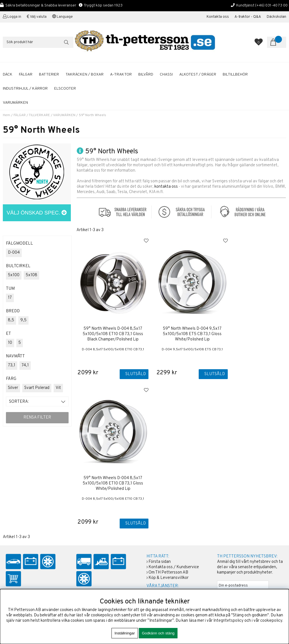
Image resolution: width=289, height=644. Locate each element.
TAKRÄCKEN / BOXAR (85, 75)
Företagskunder (163, 487)
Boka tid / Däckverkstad (170, 498)
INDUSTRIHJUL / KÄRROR (25, 89)
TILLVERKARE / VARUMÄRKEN (52, 115)
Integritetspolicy (228, 621)
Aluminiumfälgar (163, 512)
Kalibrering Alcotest (167, 493)
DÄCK (8, 75)
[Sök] (38, 42)
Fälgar (154, 549)
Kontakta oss (218, 17)
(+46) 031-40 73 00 (271, 5)
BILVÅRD (146, 75)
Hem (6, 115)
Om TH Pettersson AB (168, 469)
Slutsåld (130, 374)
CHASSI (166, 75)
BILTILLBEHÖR (235, 75)
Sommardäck (160, 517)
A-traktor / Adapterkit (168, 533)
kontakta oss (166, 187)
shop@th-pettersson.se (27, 527)
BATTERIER (49, 75)
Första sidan (160, 458)
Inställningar (125, 633)
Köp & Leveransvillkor (168, 474)
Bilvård (155, 528)
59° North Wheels (92, 115)
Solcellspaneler (162, 538)
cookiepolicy (271, 621)
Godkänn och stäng (158, 633)
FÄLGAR (26, 75)
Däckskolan (276, 17)
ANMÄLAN (228, 492)
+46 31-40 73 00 (21, 514)
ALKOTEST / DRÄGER (198, 75)
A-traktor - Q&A (248, 17)
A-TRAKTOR (121, 75)
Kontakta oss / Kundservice (174, 463)
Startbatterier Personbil (170, 522)
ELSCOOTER (65, 89)
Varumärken (15, 103)
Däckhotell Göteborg (167, 544)
